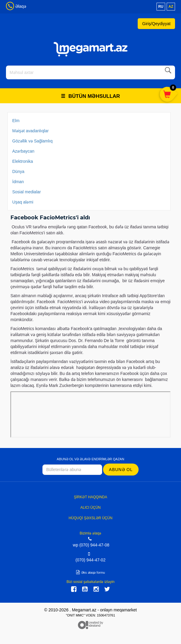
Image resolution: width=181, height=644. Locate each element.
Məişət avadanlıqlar (30, 131)
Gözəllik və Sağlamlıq (32, 141)
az (171, 7)
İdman (18, 182)
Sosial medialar (27, 192)
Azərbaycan (23, 151)
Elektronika (23, 161)
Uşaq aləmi (23, 202)
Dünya (18, 171)
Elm (16, 121)
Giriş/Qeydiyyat (156, 24)
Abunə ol (121, 470)
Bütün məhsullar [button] (90, 96)
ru (161, 7)
